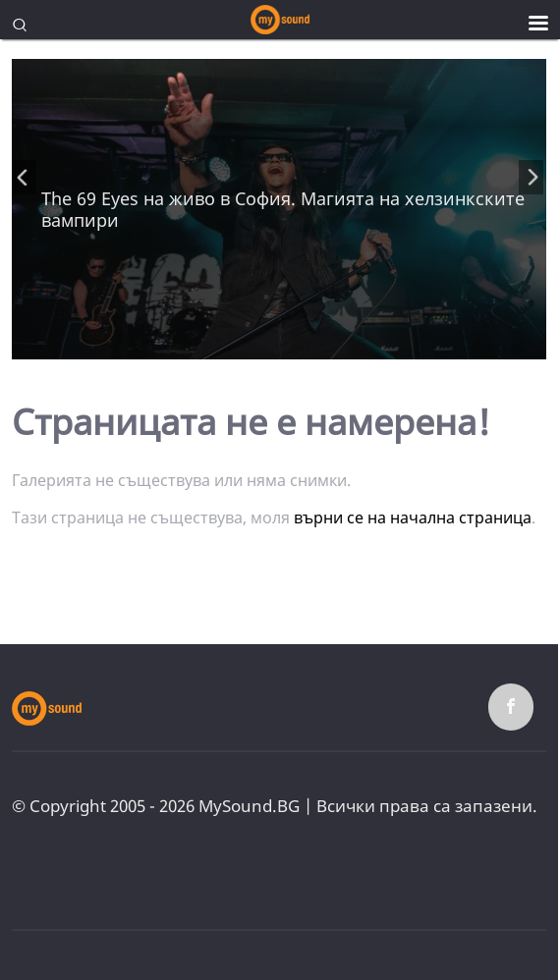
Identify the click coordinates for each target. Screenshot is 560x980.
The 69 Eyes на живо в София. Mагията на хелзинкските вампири (283, 209)
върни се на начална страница (413, 517)
